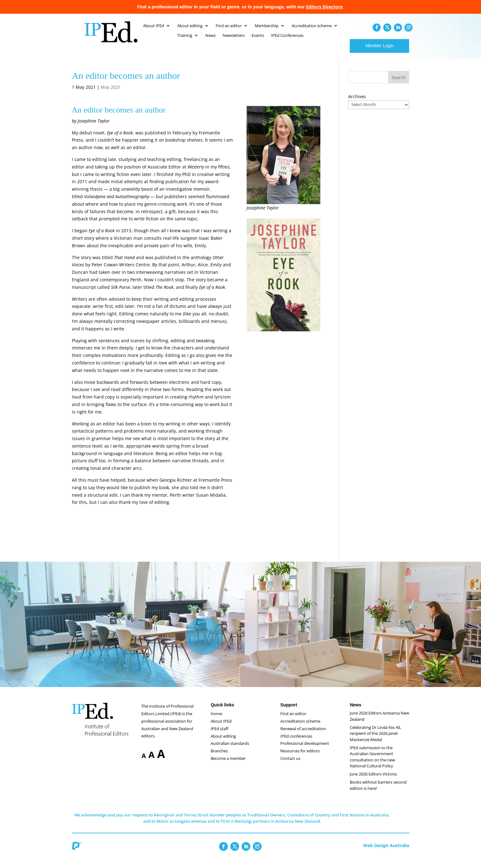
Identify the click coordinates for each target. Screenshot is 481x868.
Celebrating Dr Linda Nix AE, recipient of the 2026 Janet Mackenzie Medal (376, 740)
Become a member (228, 765)
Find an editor (293, 720)
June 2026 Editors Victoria (373, 780)
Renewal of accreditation (303, 735)
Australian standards (230, 750)
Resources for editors (300, 757)
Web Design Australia (386, 852)
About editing (223, 742)
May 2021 (111, 93)
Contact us (290, 765)
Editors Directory (324, 7)
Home (216, 720)
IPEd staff (220, 735)
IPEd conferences (296, 742)
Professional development (305, 750)
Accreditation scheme (300, 727)
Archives (357, 103)
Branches (219, 757)
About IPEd (221, 727)
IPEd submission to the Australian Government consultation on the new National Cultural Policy (372, 763)
